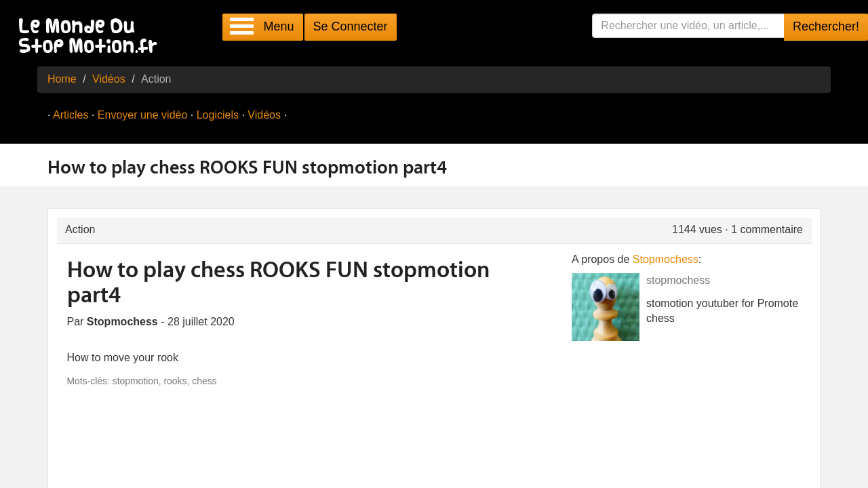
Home (62, 79)
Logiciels (218, 115)
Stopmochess (666, 259)
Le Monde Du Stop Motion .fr (92, 37)
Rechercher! (826, 26)
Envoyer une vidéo (143, 115)
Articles (71, 115)
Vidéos (109, 79)
